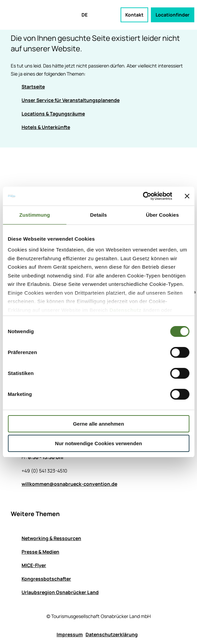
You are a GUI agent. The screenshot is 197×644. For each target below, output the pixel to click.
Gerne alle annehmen (99, 424)
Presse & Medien (40, 552)
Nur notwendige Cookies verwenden (98, 443)
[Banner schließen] (187, 196)
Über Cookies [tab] (162, 215)
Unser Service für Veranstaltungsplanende (71, 100)
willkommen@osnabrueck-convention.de (69, 484)
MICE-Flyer (34, 565)
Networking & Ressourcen (51, 538)
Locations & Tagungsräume (53, 114)
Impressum (70, 634)
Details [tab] (99, 215)
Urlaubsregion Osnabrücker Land (60, 592)
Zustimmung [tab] (35, 215)
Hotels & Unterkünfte (46, 127)
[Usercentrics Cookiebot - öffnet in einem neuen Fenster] (143, 196)
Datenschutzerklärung (112, 634)
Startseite (33, 87)
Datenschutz (125, 310)
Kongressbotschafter (46, 579)
